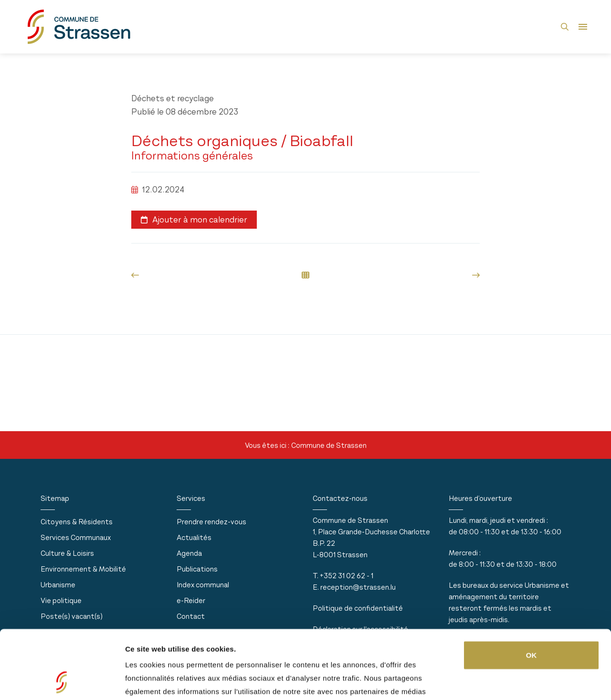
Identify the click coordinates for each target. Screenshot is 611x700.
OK (532, 591)
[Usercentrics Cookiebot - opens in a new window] (62, 681)
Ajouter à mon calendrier (194, 220)
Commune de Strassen (329, 445)
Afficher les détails (157, 681)
